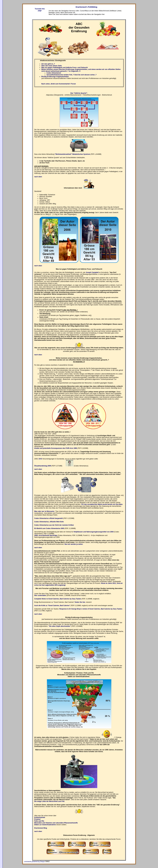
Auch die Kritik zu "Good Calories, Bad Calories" (52, 606)
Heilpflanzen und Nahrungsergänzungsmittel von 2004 (94, 532)
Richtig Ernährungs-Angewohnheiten (55, 77)
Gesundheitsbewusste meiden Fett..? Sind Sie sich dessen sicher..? (72, 75)
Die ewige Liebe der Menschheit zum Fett (49, 801)
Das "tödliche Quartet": (79, 93)
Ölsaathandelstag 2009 (43, 466)
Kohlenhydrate (40, 817)
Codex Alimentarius (54, 73)
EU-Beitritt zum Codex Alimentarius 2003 (49, 528)
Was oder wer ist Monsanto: (45, 511)
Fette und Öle (39, 821)
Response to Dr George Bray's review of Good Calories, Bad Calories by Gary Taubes (91, 609)
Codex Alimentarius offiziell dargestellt (49, 518)
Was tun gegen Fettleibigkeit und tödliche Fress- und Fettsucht (65, 68)
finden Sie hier (80, 602)
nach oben (38, 831)
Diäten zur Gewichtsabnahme (45, 825)
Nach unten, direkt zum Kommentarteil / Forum (59, 84)
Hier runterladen (40, 595)
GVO (40, 459)
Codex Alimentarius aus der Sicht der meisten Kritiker (54, 525)
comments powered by (35, 862)
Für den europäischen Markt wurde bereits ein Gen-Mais (102, 504)
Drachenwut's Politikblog (86, 7)
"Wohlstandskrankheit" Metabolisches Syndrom (72, 154)
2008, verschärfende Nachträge (46, 535)
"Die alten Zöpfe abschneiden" (60, 626)
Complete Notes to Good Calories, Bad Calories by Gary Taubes (58, 599)
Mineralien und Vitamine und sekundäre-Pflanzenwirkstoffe (56, 823)
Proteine (37, 819)
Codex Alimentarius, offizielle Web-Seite (49, 522)
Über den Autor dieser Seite (52, 66)
